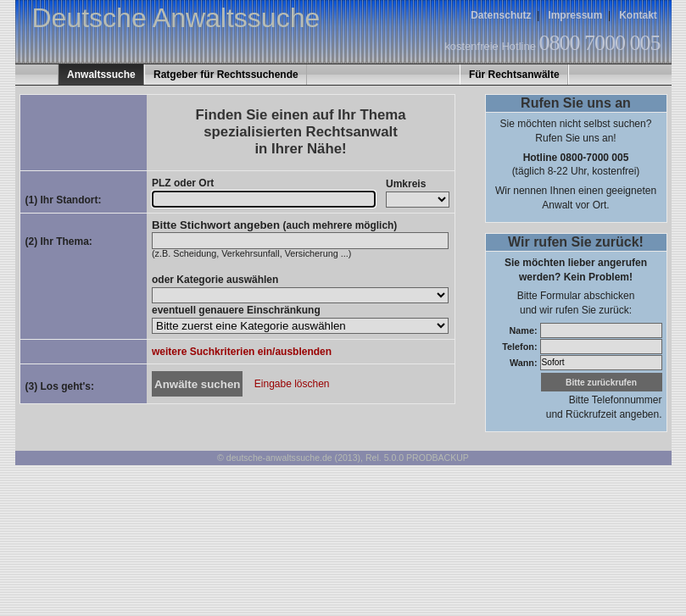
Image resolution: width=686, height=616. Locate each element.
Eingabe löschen (292, 385)
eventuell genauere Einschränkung (236, 310)
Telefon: (521, 346)
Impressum (575, 15)
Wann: (525, 362)
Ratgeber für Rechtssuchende (226, 75)
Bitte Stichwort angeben (274, 225)
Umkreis (406, 184)
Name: (524, 330)
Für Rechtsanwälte (514, 75)
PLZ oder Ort (183, 183)
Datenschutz (501, 15)
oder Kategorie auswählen (215, 280)
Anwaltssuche (101, 75)
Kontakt (638, 15)
